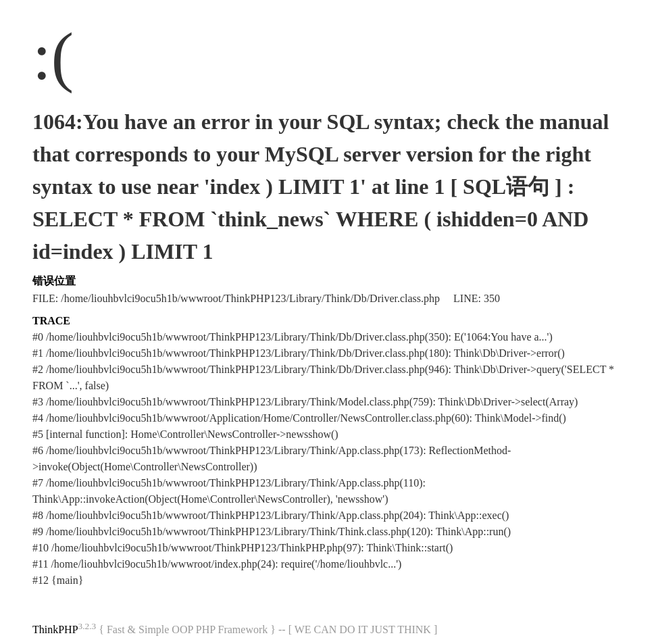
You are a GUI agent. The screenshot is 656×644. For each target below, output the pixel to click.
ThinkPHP (55, 629)
